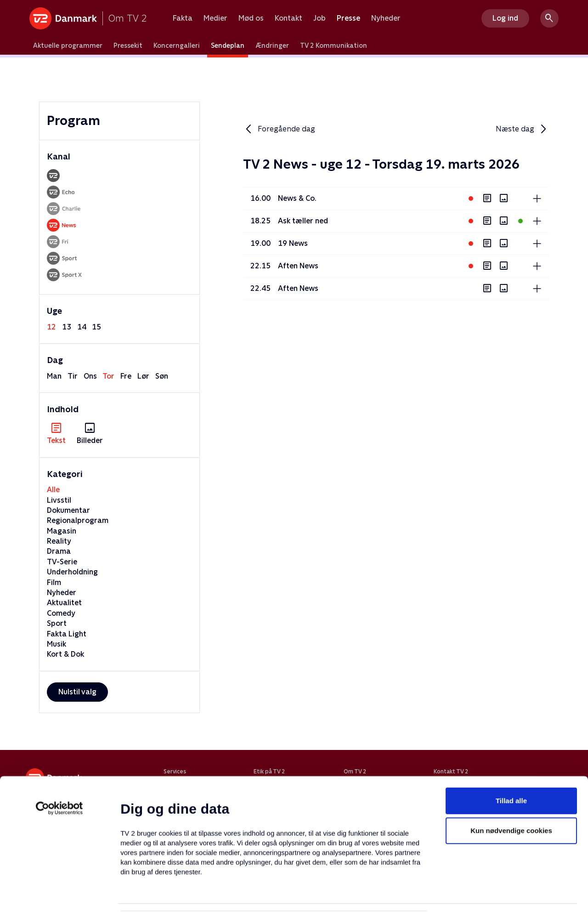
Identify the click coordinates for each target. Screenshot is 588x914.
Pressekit (128, 45)
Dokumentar (68, 510)
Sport (57, 623)
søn (162, 376)
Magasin (62, 531)
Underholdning (72, 572)
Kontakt (288, 18)
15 (96, 327)
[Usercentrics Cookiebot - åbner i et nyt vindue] (59, 760)
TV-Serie (62, 562)
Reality (59, 541)
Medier (215, 18)
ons (90, 376)
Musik (57, 644)
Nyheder (386, 18)
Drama (59, 551)
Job (319, 18)
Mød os (251, 18)
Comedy (61, 613)
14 (82, 327)
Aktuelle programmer (68, 45)
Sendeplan (228, 45)
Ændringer (272, 45)
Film (54, 582)
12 (51, 327)
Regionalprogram (78, 520)
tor (108, 376)
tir (73, 376)
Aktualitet (64, 603)
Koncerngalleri (177, 45)
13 (67, 327)
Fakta (183, 18)
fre (126, 376)
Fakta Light (67, 634)
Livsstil (59, 500)
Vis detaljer (445, 896)
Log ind (505, 18)
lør (143, 376)
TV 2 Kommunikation (334, 45)
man (54, 376)
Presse (348, 18)
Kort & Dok (65, 654)
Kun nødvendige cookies (511, 783)
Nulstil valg (77, 692)
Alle (53, 490)
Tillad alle (511, 752)
